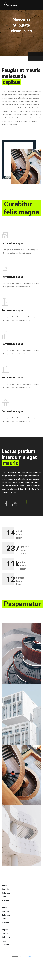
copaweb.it (28, 956)
